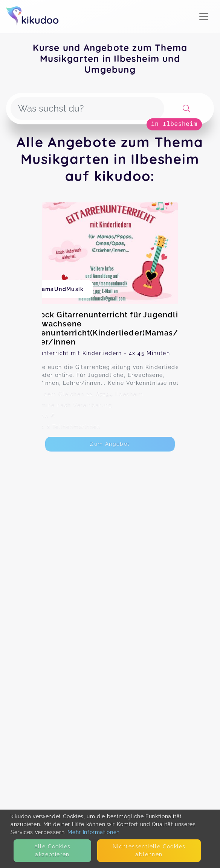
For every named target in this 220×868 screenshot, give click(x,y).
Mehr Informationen (94, 832)
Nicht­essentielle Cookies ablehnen (149, 850)
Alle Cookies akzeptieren (53, 850)
